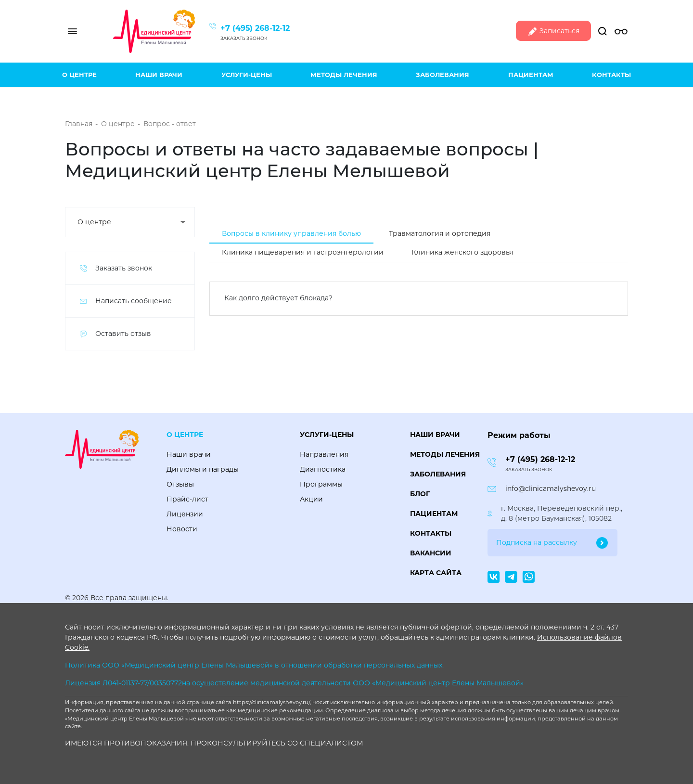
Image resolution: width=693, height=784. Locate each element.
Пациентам (531, 75)
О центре (79, 75)
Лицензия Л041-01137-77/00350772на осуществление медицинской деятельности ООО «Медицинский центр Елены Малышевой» (294, 683)
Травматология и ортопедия (440, 233)
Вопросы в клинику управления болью (291, 233)
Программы (321, 484)
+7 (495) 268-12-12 (255, 28)
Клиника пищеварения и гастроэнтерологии (303, 252)
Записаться (553, 32)
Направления (324, 454)
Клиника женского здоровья (462, 252)
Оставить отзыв (123, 334)
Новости (182, 529)
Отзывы (180, 484)
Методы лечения (344, 75)
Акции (311, 499)
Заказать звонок (244, 38)
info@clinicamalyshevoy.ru (551, 488)
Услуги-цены (247, 75)
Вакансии (431, 553)
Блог (420, 494)
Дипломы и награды (203, 469)
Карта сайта (436, 573)
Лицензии (185, 514)
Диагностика (323, 469)
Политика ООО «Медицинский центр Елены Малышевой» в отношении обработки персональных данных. (254, 665)
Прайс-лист (187, 499)
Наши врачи (159, 75)
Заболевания (443, 75)
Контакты (611, 75)
